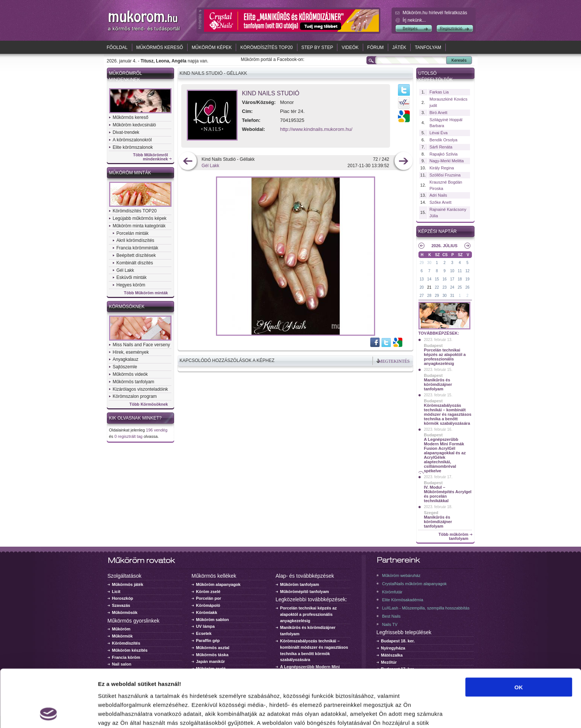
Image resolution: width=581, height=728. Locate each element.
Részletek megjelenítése (131, 713)
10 (452, 271)
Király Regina (442, 168)
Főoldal (117, 47)
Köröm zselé (208, 592)
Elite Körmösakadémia (403, 600)
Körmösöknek (127, 307)
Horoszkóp (123, 598)
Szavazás (121, 605)
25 (460, 287)
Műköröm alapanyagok (218, 584)
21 (429, 287)
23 (444, 287)
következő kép (403, 162)
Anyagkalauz (126, 359)
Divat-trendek (126, 132)
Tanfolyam (428, 47)
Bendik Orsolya (444, 140)
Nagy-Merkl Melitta (447, 161)
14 (429, 279)
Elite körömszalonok (133, 147)
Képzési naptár (438, 231)
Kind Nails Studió (271, 93)
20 (422, 287)
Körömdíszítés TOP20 (266, 47)
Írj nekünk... (414, 20)
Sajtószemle (125, 367)
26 (467, 287)
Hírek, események (131, 352)
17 (452, 279)
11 (460, 271)
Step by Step (317, 47)
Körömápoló (208, 605)
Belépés (410, 28)
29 (422, 263)
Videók (350, 47)
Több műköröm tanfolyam (453, 537)
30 (429, 263)
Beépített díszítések (136, 255)
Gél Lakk (125, 270)
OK (519, 633)
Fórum (376, 47)
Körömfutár (392, 592)
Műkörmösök (125, 612)
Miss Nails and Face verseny (141, 345)
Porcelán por (209, 598)
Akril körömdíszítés (135, 240)
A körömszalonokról (132, 140)
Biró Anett (439, 113)
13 (422, 279)
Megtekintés (394, 361)
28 (429, 296)
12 (467, 271)
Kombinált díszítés (135, 263)
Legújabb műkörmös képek (140, 218)
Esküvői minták (132, 277)
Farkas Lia (439, 92)
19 (467, 279)
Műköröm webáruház (401, 575)
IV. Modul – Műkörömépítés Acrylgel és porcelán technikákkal (448, 494)
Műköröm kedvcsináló (135, 125)
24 (452, 287)
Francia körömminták (137, 248)
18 (460, 279)
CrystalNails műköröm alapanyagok (415, 584)
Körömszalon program (135, 396)
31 (452, 296)
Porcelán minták (133, 233)
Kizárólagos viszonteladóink (140, 389)
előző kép (188, 162)
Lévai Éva (439, 133)
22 (437, 287)
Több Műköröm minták (146, 293)
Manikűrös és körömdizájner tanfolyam (438, 384)
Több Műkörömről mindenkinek (151, 157)
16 (444, 279)
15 (437, 279)
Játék (399, 47)
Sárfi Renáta (441, 147)
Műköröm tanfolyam (300, 584)
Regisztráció (451, 28)
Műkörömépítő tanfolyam (305, 592)
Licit (116, 592)
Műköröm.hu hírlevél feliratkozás (435, 13)
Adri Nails (438, 195)
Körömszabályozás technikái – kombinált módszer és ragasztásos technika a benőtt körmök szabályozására (448, 414)
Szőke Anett (441, 202)
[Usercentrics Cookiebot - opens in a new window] (48, 713)
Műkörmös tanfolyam (134, 382)
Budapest (433, 345)
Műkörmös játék (128, 584)
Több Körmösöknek (149, 404)
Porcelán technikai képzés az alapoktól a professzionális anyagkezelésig (445, 357)
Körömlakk (207, 612)
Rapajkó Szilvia (444, 154)
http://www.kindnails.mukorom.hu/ (316, 129)
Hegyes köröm (131, 285)
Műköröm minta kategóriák (139, 226)
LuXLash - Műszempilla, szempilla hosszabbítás (426, 608)
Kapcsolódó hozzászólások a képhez (227, 360)
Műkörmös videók (130, 374)
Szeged (431, 513)
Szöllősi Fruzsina (445, 175)
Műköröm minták (130, 173)
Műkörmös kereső (160, 47)
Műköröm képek (212, 47)
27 (422, 296)
